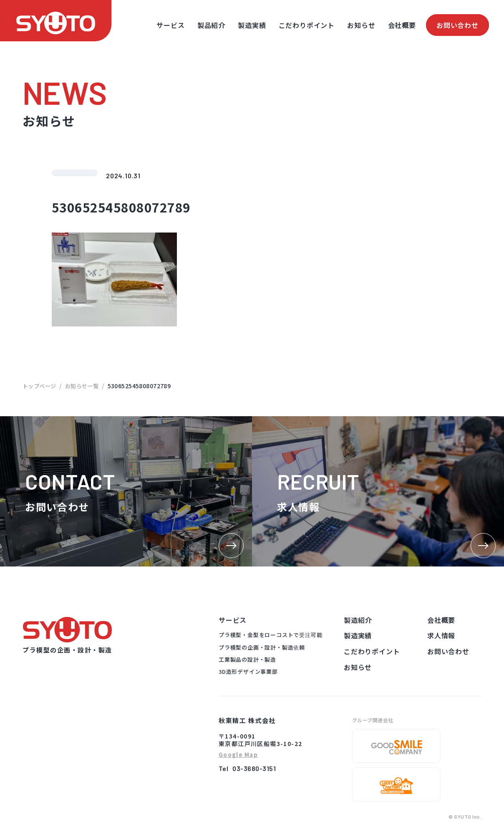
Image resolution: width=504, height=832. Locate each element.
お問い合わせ (457, 25)
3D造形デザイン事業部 (248, 671)
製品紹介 (211, 25)
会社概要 (402, 25)
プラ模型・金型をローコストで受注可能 (270, 635)
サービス (170, 25)
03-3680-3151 (254, 768)
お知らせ (361, 25)
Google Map (238, 755)
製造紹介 (358, 620)
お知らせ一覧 (86, 386)
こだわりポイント (307, 25)
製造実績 (252, 25)
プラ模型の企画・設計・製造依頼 (262, 647)
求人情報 (441, 635)
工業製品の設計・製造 (247, 659)
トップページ (41, 386)
